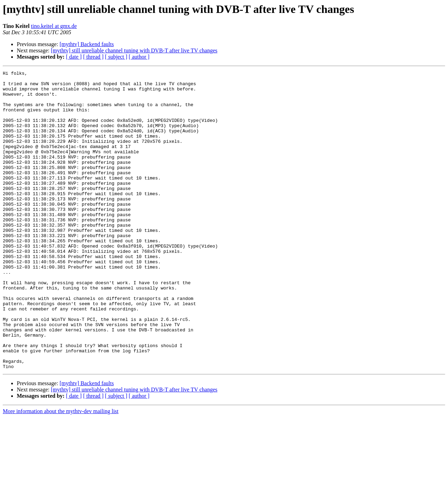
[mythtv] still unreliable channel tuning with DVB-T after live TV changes (134, 50)
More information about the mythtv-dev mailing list (61, 471)
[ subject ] (116, 57)
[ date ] (74, 57)
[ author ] (139, 57)
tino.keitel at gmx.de (54, 26)
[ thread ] (93, 57)
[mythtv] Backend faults (87, 44)
